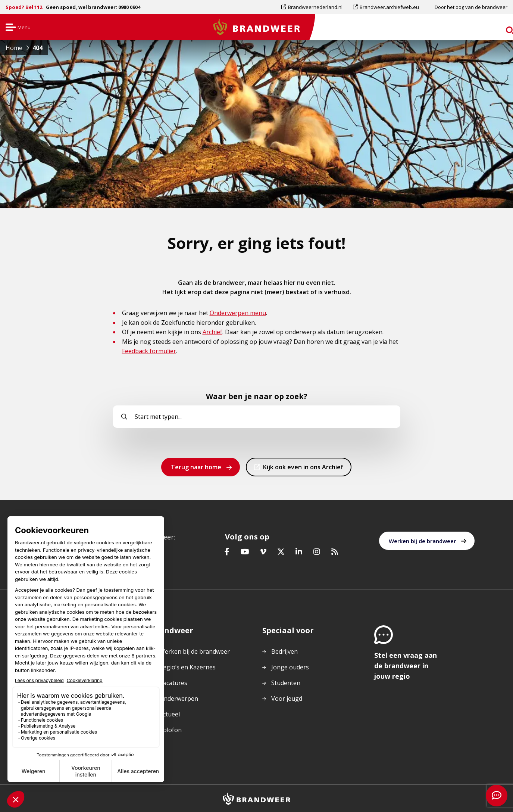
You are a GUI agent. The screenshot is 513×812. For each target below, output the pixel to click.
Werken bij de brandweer (422, 541)
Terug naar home (196, 467)
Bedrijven (284, 651)
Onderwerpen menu (238, 313)
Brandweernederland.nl (315, 7)
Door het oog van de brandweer (471, 7)
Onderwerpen (179, 699)
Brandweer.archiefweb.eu (389, 7)
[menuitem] (315, 7)
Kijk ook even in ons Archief (303, 469)
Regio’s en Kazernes (187, 667)
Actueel (170, 714)
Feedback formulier (149, 351)
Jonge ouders (290, 667)
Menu (17, 28)
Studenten (286, 683)
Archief (212, 332)
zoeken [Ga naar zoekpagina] (493, 29)
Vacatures (173, 683)
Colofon (171, 730)
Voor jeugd (287, 699)
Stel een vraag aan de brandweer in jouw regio (406, 666)
